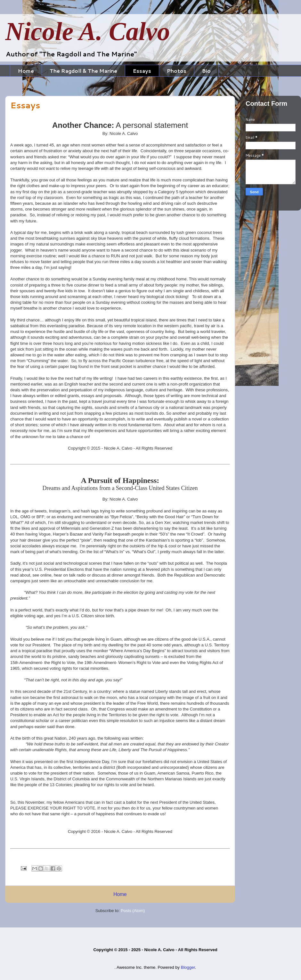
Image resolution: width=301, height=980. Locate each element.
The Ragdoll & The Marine (83, 71)
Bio (206, 71)
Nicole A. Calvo (88, 31)
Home (26, 71)
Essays (142, 71)
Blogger (188, 967)
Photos (177, 71)
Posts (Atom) (133, 911)
